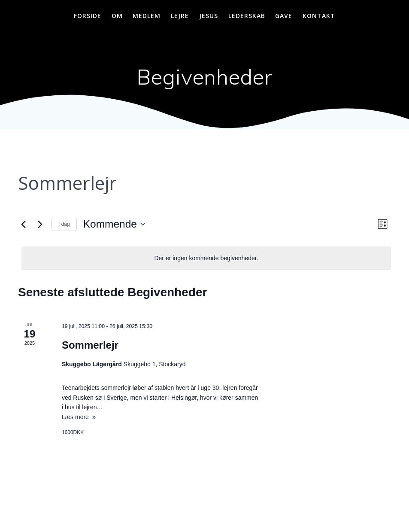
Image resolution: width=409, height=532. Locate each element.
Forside (88, 16)
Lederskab (247, 16)
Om (117, 16)
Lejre (180, 16)
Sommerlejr (90, 345)
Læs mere (75, 417)
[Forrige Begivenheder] (23, 224)
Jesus (209, 16)
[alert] (206, 258)
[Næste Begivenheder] (40, 224)
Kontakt (319, 16)
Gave (284, 16)
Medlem (147, 16)
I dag (64, 224)
